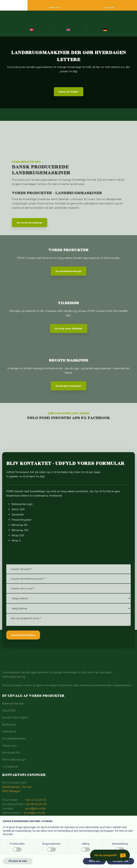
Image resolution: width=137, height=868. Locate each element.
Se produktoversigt (68, 271)
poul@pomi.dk (35, 808)
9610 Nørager (11, 791)
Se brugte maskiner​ (68, 386)
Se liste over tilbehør (69, 328)
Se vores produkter (30, 223)
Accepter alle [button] (121, 861)
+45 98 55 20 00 (36, 804)
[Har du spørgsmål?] (110, 855)
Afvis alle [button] (94, 861)
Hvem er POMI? (69, 92)
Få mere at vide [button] (18, 861)
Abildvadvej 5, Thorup (17, 787)
